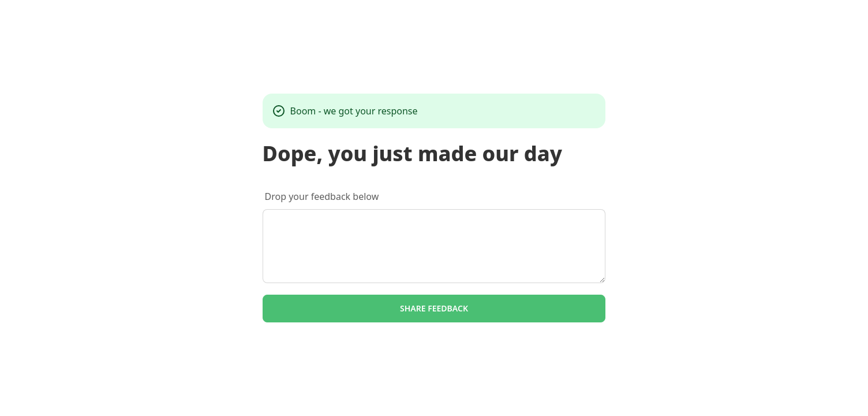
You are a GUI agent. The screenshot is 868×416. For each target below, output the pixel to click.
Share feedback (434, 308)
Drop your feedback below (322, 196)
